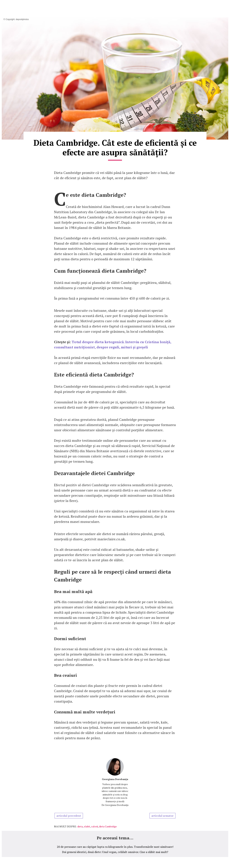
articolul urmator (162, 816)
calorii (95, 826)
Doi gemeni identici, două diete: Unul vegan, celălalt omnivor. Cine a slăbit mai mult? (115, 852)
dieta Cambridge (108, 826)
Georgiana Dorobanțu (115, 779)
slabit (87, 826)
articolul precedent (69, 816)
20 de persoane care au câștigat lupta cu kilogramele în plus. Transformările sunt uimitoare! (115, 847)
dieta (80, 826)
